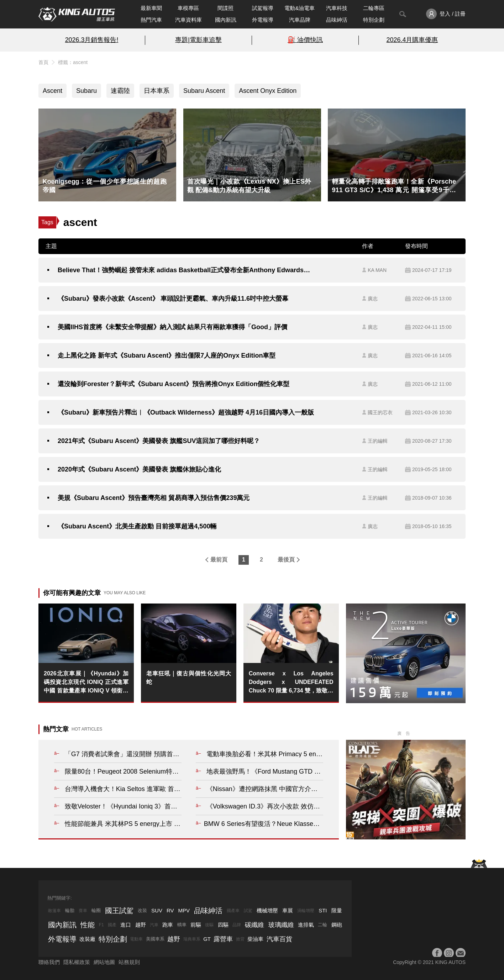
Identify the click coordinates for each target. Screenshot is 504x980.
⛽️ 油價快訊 (305, 40)
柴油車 (255, 939)
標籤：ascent (73, 62)
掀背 (240, 939)
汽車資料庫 (188, 20)
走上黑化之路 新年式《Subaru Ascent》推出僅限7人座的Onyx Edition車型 (167, 355)
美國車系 (155, 939)
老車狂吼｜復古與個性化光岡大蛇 (189, 678)
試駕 (248, 911)
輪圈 (96, 910)
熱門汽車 (151, 20)
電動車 (136, 939)
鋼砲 (337, 925)
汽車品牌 (300, 20)
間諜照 (225, 8)
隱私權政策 (77, 962)
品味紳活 (337, 20)
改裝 (142, 910)
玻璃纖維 (281, 925)
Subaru (86, 91)
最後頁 (286, 560)
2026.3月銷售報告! (92, 40)
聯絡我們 (49, 962)
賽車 (83, 911)
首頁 (43, 62)
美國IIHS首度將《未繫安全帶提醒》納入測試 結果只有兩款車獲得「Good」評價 (172, 327)
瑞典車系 (192, 939)
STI (323, 910)
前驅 (196, 925)
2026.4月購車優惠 (412, 40)
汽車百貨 (279, 939)
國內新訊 (226, 20)
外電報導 (263, 20)
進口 (126, 925)
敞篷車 (54, 911)
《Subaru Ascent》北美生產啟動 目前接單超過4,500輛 (137, 526)
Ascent (52, 91)
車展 (288, 910)
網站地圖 (104, 962)
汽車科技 (337, 8)
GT (207, 939)
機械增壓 (267, 910)
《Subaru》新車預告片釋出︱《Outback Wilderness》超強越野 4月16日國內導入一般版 (186, 412)
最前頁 (219, 560)
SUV (157, 910)
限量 (337, 910)
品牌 (237, 925)
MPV (184, 910)
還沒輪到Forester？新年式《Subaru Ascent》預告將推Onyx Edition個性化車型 (174, 384)
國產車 (233, 911)
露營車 (223, 939)
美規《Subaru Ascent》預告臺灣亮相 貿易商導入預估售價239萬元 (154, 498)
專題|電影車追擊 (198, 40)
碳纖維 (254, 925)
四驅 (223, 925)
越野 (141, 925)
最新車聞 (151, 8)
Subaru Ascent (204, 91)
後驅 (209, 925)
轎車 (182, 925)
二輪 (322, 925)
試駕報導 (263, 8)
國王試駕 (119, 911)
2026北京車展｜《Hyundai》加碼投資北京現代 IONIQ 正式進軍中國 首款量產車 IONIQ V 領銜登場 (86, 683)
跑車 (168, 925)
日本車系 (157, 91)
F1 (101, 925)
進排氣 (306, 925)
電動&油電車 (300, 8)
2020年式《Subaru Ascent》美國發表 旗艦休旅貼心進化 (139, 469)
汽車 (154, 925)
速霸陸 (120, 91)
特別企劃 (374, 20)
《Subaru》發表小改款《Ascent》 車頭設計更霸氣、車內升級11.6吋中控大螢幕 (173, 299)
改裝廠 (87, 939)
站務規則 (129, 962)
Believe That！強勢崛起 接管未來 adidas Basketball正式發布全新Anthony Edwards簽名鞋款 (187, 270)
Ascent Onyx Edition (268, 91)
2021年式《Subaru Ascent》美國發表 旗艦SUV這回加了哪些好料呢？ (159, 441)
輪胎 (70, 910)
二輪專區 (374, 8)
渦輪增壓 (306, 911)
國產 (112, 925)
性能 (88, 925)
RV (170, 910)
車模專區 (188, 8)
